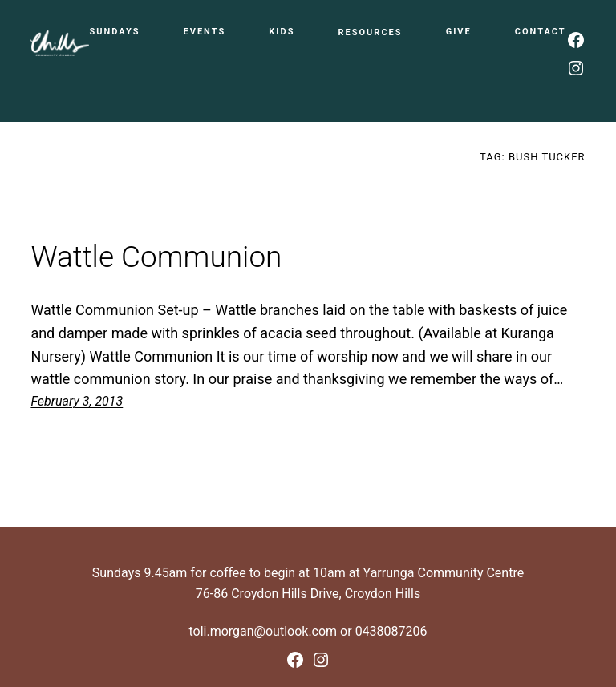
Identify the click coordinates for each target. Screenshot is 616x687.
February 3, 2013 (77, 401)
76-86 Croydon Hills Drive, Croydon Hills (308, 594)
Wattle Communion (156, 257)
